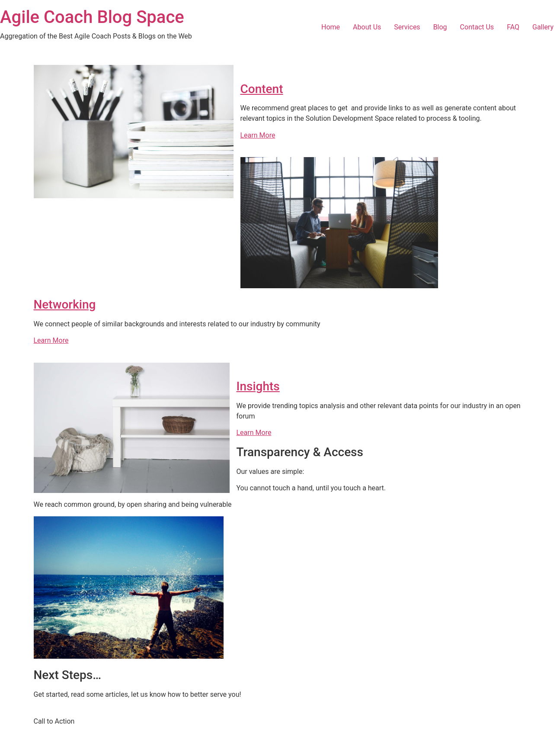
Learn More (258, 135)
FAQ (513, 27)
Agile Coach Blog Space (92, 17)
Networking (65, 304)
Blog (440, 27)
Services (407, 27)
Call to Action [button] (54, 721)
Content (262, 89)
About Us (367, 27)
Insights (258, 386)
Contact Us (477, 27)
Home (331, 27)
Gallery (543, 27)
